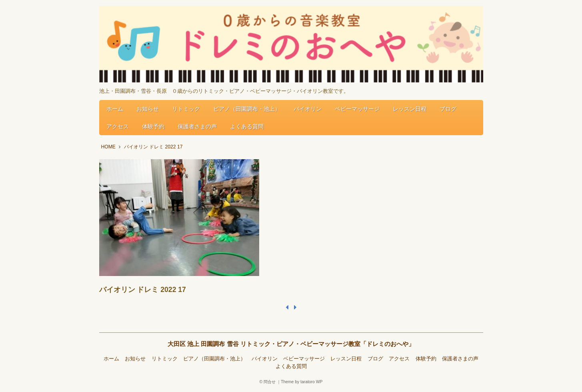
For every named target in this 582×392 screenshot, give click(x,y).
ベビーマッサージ (357, 109)
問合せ (270, 382)
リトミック (186, 109)
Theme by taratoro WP (302, 382)
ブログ (448, 109)
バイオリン (308, 109)
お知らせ (148, 109)
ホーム (115, 109)
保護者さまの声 (197, 126)
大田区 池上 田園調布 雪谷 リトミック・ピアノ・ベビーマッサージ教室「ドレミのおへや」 (291, 344)
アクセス (118, 126)
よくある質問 (247, 126)
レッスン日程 (410, 109)
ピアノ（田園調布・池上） (247, 109)
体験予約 (153, 126)
